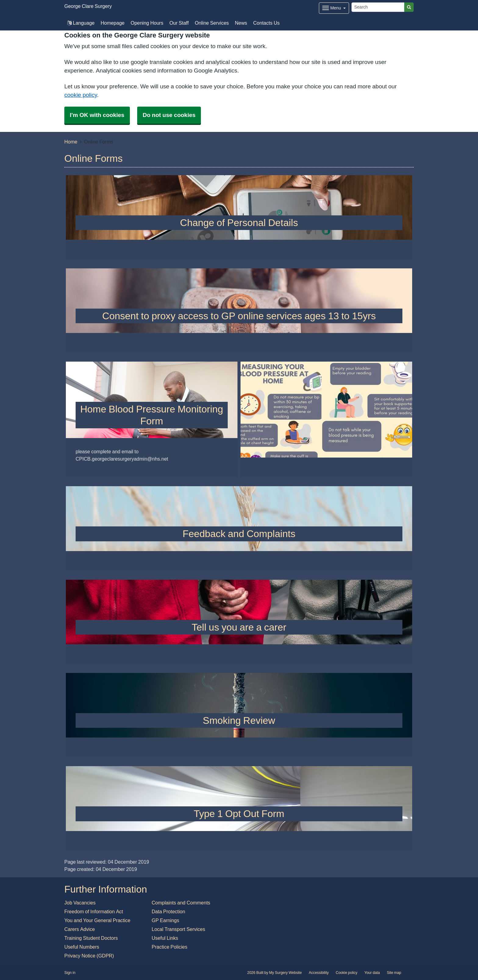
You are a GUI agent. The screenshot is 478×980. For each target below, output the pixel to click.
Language (81, 23)
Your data (372, 973)
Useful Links (165, 938)
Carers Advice (80, 929)
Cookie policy (346, 973)
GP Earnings (166, 920)
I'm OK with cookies (97, 115)
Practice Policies (170, 947)
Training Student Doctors (91, 938)
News (241, 23)
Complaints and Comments (181, 903)
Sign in (70, 973)
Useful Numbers (82, 947)
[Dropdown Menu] (334, 8)
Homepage (112, 23)
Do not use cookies (169, 115)
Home (71, 142)
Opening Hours (147, 23)
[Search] (378, 7)
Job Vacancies (80, 903)
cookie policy (81, 95)
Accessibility (319, 973)
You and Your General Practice (97, 920)
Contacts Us (267, 23)
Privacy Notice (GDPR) (89, 956)
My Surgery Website (285, 973)
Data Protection (169, 911)
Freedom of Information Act (94, 911)
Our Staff (179, 23)
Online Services (212, 23)
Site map (394, 973)
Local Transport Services (178, 929)
